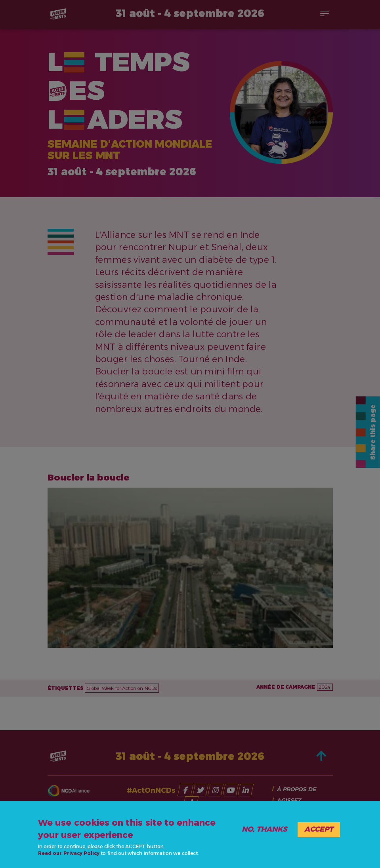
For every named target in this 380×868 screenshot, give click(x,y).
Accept (319, 829)
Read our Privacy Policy (69, 853)
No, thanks (264, 829)
